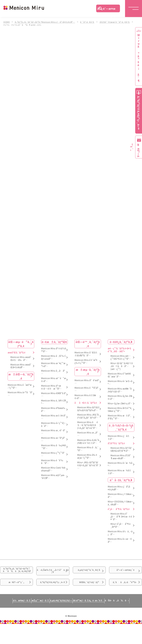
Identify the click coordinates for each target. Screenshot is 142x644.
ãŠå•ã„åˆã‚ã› (126, 622)
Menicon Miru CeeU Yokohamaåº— (53, 469)
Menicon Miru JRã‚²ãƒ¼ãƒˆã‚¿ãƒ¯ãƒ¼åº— (88, 416)
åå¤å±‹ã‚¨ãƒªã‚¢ (86, 403)
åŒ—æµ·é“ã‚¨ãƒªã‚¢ (21, 344)
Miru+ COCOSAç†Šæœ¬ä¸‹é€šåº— (120, 503)
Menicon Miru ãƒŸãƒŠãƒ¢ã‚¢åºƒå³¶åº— (121, 449)
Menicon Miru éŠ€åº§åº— (53, 395)
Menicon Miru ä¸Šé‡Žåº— (53, 402)
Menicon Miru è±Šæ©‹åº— (85, 397)
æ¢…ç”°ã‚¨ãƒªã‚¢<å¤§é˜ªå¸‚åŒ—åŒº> (120, 350)
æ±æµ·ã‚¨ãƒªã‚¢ (88, 372)
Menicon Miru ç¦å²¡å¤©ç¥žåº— (119, 488)
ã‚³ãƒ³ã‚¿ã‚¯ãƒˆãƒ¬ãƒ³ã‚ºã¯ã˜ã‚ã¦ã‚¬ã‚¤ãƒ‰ (17, 577)
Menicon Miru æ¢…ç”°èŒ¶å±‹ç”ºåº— (121, 357)
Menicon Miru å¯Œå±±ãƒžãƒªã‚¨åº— (86, 354)
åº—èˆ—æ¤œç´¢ (106, 9)
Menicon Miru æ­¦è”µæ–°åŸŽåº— (53, 477)
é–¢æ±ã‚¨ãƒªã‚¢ (54, 342)
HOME (7, 22)
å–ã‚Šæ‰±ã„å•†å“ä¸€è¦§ (53, 574)
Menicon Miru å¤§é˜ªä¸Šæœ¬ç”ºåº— (120, 410)
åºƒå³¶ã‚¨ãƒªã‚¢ (116, 444)
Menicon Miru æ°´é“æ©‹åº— (53, 380)
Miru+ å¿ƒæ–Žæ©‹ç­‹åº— (120, 404)
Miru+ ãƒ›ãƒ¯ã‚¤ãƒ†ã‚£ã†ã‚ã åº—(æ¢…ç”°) (121, 366)
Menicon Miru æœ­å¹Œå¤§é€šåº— (21, 366)
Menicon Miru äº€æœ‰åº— (53, 410)
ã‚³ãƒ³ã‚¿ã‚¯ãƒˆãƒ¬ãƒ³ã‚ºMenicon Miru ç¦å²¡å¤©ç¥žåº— (46, 22)
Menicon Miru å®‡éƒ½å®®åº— (53, 350)
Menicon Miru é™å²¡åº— (86, 389)
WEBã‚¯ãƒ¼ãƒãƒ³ (89, 596)
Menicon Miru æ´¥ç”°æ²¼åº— (53, 365)
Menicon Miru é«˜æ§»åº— (120, 383)
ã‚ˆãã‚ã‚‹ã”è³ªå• (125, 598)
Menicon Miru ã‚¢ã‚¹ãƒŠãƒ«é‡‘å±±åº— (88, 442)
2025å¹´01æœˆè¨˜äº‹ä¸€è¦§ (117, 22)
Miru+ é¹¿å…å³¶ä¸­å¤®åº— (120, 526)
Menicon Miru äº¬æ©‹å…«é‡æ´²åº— (51, 387)
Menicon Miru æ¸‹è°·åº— (53, 432)
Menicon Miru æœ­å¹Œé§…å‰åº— (21, 359)
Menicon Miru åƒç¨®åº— (88, 449)
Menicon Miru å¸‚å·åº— (53, 372)
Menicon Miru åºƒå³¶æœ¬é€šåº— (120, 457)
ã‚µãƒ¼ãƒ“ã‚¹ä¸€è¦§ (89, 572)
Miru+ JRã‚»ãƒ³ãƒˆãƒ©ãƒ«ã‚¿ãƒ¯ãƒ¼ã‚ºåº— (88, 465)
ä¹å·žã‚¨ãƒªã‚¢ (121, 480)
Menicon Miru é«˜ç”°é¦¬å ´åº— (53, 425)
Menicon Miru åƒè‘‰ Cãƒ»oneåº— (53, 357)
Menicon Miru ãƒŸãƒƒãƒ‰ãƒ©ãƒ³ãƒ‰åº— (88, 409)
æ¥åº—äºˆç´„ (17, 596)
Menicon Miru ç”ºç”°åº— (53, 454)
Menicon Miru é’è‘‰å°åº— (52, 462)
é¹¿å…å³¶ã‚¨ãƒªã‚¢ (119, 509)
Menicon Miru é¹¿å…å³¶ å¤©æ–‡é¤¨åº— (121, 517)
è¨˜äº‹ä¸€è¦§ (89, 22)
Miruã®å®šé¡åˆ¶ (139, 58)
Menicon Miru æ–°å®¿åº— (53, 439)
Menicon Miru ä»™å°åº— (20, 394)
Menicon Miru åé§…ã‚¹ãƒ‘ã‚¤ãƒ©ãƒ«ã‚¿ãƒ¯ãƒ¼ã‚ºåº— (87, 425)
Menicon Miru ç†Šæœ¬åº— (120, 496)
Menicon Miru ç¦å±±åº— (119, 438)
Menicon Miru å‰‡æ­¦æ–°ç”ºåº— (87, 456)
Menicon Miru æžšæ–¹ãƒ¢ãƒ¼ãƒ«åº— (120, 390)
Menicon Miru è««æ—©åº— (120, 540)
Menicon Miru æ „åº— (87, 434)
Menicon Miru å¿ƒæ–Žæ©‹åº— (120, 398)
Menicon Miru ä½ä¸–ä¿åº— (120, 533)
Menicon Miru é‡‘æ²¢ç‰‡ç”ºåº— (86, 362)
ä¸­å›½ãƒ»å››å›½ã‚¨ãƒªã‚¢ (121, 427)
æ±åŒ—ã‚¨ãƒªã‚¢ (21, 376)
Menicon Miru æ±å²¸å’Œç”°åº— (120, 417)
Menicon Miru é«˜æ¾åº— (120, 464)
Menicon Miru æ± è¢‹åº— (53, 417)
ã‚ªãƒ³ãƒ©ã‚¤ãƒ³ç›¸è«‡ (53, 598)
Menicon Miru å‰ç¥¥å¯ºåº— (53, 447)
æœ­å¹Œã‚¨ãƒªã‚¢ (16, 353)
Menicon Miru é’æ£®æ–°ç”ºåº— (20, 386)
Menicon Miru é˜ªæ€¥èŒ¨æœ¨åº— (119, 375)
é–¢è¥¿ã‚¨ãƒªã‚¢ (121, 342)
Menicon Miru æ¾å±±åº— (119, 472)
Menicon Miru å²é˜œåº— (87, 382)
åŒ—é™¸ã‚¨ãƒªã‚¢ (88, 344)
